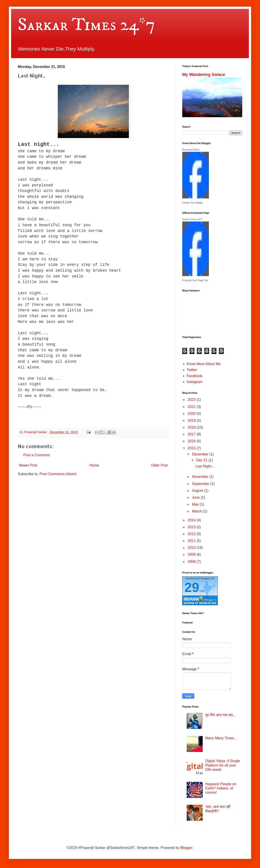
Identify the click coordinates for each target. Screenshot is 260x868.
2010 (192, 548)
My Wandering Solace (204, 74)
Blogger (186, 848)
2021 (192, 407)
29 (192, 587)
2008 (192, 562)
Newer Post (28, 465)
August (198, 491)
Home (94, 465)
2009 (192, 555)
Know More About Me (204, 364)
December (201, 454)
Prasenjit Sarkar (191, 150)
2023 (192, 400)
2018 (192, 427)
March (197, 511)
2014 (192, 520)
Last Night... (205, 466)
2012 (192, 534)
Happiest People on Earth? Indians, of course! (221, 788)
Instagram (195, 382)
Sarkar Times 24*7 (86, 25)
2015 (192, 448)
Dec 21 (202, 460)
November (201, 477)
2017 (192, 434)
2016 (192, 441)
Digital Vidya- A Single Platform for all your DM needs (222, 765)
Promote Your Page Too (195, 280)
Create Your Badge (193, 203)
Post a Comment (37, 455)
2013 (192, 527)
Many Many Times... (221, 738)
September (201, 484)
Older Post (159, 465)
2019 (192, 420)
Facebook (194, 376)
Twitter (192, 370)
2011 (192, 541)
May (196, 504)
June (196, 497)
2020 (192, 414)
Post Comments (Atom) (58, 474)
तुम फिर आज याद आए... (220, 715)
